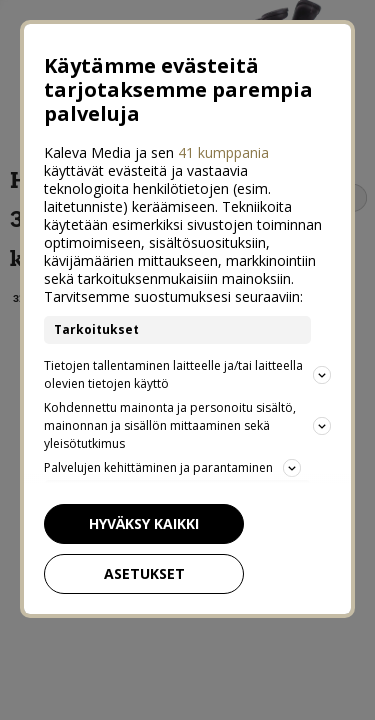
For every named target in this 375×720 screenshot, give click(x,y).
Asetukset (134, 563)
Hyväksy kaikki (134, 513)
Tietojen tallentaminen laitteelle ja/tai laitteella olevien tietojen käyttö (187, 364)
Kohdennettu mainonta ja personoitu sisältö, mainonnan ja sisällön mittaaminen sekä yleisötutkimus (187, 415)
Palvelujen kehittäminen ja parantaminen (162, 458)
